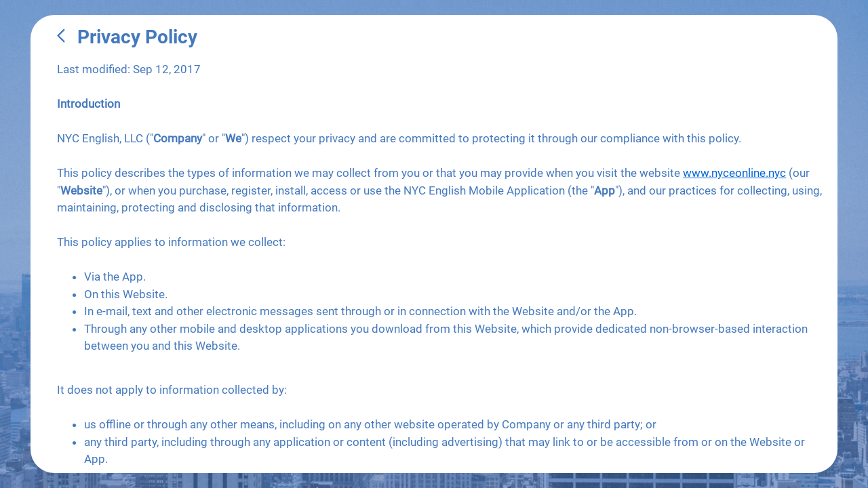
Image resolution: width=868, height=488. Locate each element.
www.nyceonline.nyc (734, 173)
